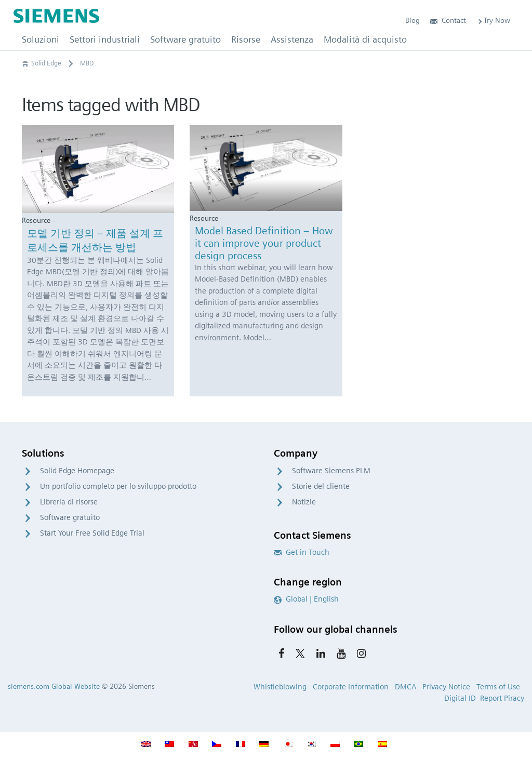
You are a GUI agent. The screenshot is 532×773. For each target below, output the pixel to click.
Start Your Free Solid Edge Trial (92, 533)
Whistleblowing (280, 687)
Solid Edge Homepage (77, 471)
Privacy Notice (446, 687)
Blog (413, 20)
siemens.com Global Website (54, 686)
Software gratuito (70, 517)
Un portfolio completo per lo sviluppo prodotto (118, 486)
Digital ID (460, 698)
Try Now (493, 20)
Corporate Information (351, 687)
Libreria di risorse (69, 502)
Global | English (306, 599)
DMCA (405, 687)
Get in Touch (302, 552)
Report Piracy (502, 698)
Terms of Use (498, 687)
